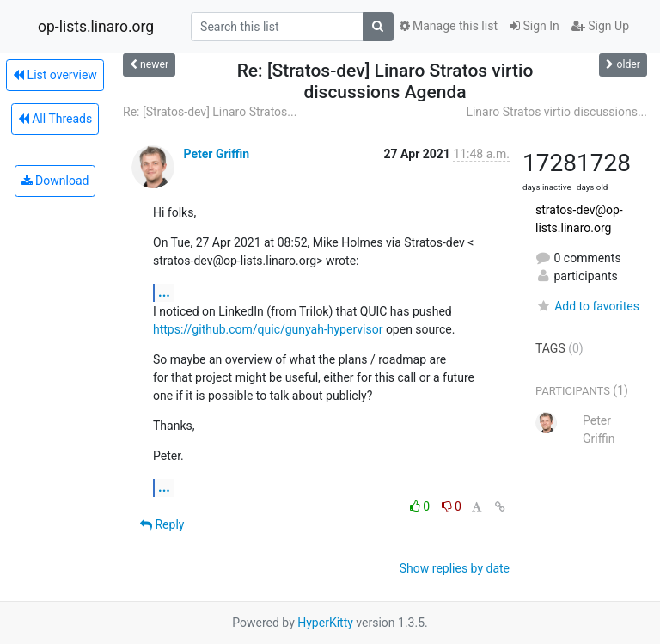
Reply (162, 524)
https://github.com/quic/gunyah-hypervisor (268, 329)
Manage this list (449, 26)
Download (55, 181)
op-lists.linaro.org (96, 27)
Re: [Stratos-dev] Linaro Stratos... (210, 112)
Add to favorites (587, 306)
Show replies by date (455, 568)
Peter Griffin (216, 154)
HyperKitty (325, 623)
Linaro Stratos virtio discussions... (556, 112)
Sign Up (600, 26)
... (164, 292)
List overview (55, 75)
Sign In (535, 26)
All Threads (55, 119)
